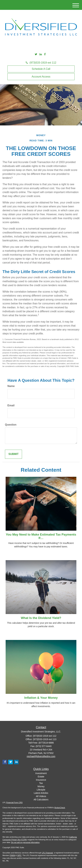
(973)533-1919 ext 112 (41, 63)
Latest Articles (41, 793)
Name (11, 386)
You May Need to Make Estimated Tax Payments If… (41, 536)
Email (11, 405)
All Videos (41, 796)
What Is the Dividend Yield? (41, 618)
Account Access (41, 77)
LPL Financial (47, 853)
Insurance (41, 780)
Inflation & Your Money (41, 698)
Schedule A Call (41, 69)
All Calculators (41, 800)
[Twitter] (36, 54)
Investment (41, 773)
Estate (41, 777)
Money (41, 786)
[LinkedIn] (41, 54)
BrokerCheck (60, 808)
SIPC (19, 855)
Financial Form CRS (14, 802)
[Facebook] (45, 54)
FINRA (12, 855)
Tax (41, 783)
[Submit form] (13, 454)
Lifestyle (41, 790)
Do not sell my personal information (25, 842)
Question (11, 425)
